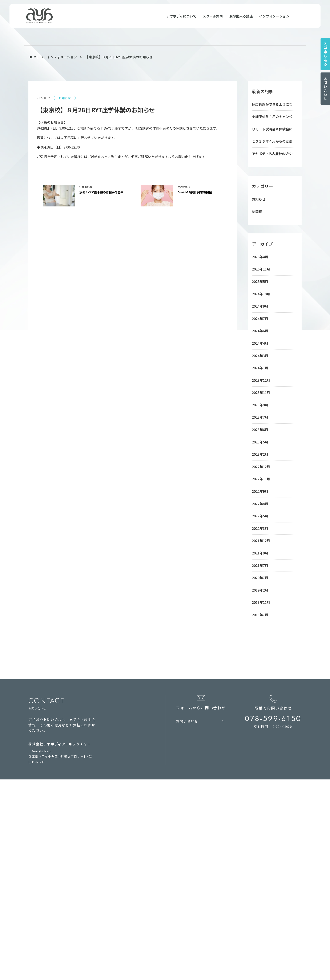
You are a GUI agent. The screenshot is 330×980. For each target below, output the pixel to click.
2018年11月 (261, 602)
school (172, 813)
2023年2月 (260, 454)
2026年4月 (260, 257)
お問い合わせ (325, 89)
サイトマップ (42, 854)
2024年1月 (260, 368)
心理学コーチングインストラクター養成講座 (196, 938)
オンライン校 (174, 847)
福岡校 (257, 211)
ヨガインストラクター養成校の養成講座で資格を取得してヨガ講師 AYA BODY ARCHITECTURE (154, 966)
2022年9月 (260, 491)
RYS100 (126, 906)
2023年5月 (260, 442)
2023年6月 (260, 430)
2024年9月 (260, 306)
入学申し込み (325, 54)
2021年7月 (260, 565)
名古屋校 (170, 834)
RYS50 (125, 899)
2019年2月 (260, 590)
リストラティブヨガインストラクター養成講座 (197, 932)
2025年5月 (260, 281)
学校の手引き (130, 828)
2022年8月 (260, 504)
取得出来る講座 (241, 16)
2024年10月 (261, 294)
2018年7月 (260, 615)
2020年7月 (260, 578)
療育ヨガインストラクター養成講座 (189, 893)
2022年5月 (260, 516)
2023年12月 (261, 380)
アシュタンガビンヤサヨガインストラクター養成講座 (202, 925)
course (171, 878)
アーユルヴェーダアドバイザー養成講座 (192, 899)
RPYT (124, 925)
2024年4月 (260, 343)
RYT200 (126, 886)
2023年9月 (260, 405)
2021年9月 (260, 553)
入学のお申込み (131, 841)
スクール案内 (213, 16)
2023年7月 (260, 417)
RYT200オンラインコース (183, 861)
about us (129, 813)
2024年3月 (260, 356)
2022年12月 (261, 467)
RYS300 (126, 912)
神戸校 (169, 828)
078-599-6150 (273, 718)
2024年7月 (260, 319)
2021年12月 (261, 541)
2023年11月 (261, 392)
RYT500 (126, 893)
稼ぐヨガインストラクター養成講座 (189, 886)
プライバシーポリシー (49, 862)
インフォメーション (274, 16)
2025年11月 (261, 269)
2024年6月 (260, 331)
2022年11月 (261, 479)
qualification (134, 878)
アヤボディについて (181, 16)
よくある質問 (130, 834)
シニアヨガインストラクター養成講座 (191, 906)
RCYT (124, 919)
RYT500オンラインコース (183, 854)
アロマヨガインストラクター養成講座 (191, 919)
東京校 (169, 821)
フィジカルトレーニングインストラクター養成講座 (200, 912)
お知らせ (259, 199)
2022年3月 (260, 528)
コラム (125, 854)
